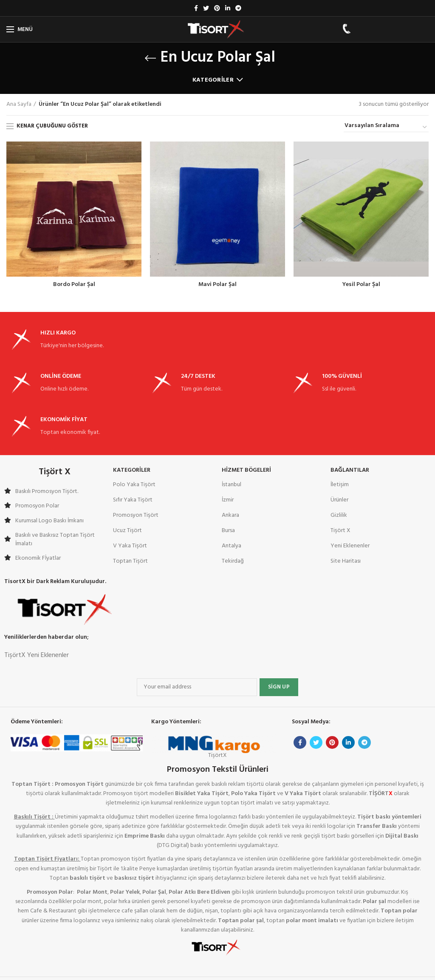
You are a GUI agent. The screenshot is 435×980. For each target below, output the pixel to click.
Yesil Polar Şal (361, 285)
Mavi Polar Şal (217, 285)
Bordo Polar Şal (74, 285)
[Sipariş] (386, 127)
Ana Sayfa (19, 105)
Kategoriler (213, 80)
